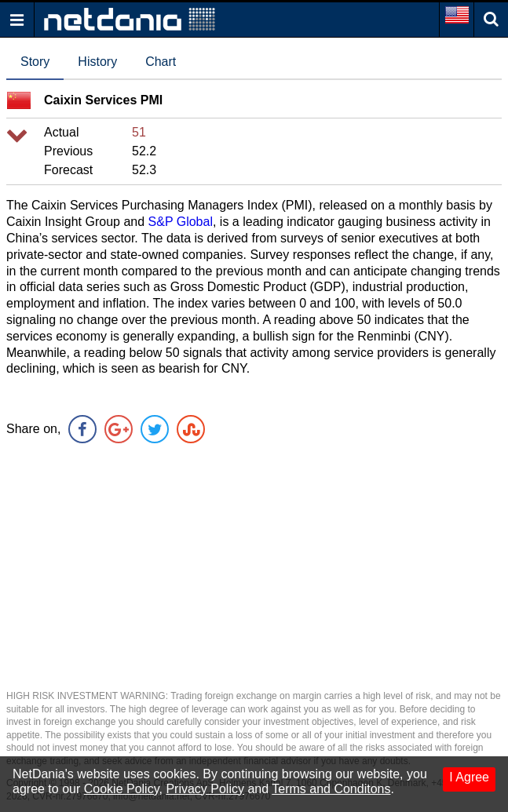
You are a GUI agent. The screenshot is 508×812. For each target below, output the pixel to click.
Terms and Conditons (331, 789)
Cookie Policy (122, 789)
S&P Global (181, 222)
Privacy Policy (205, 789)
